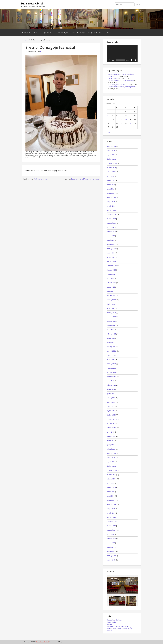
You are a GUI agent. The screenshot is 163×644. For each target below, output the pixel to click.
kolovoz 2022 (111, 334)
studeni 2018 (111, 526)
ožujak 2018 (111, 560)
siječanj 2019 (111, 517)
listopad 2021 (111, 377)
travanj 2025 (111, 197)
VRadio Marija (111, 622)
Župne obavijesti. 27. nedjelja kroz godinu (85, 179)
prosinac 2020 (112, 419)
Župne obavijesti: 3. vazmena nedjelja (121, 80)
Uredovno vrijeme (63, 33)
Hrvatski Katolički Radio (114, 620)
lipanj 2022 (110, 342)
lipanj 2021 (110, 394)
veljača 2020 (111, 462)
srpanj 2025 (111, 185)
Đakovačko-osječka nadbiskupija (118, 626)
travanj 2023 (111, 300)
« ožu (108, 132)
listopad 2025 (111, 172)
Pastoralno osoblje (78, 33)
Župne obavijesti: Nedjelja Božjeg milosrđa (123, 87)
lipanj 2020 (110, 445)
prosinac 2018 (112, 522)
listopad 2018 (111, 530)
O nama (36, 33)
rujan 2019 (110, 483)
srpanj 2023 (111, 287)
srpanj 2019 (111, 492)
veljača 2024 (111, 257)
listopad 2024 (111, 223)
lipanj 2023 (110, 291)
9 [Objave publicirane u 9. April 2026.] (121, 115)
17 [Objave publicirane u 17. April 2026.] (126, 119)
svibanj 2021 (111, 398)
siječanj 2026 (111, 159)
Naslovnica (26, 33)
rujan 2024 (110, 227)
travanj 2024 (111, 249)
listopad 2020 (111, 428)
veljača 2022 (111, 359)
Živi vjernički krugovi (95, 33)
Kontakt (108, 33)
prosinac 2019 (112, 470)
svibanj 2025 (111, 193)
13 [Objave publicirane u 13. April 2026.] (108, 119)
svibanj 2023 (111, 296)
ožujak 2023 (111, 304)
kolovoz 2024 (111, 232)
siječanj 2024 (111, 261)
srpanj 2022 (111, 338)
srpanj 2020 (111, 441)
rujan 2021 (110, 381)
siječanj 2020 (111, 466)
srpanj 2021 (111, 389)
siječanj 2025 (111, 210)
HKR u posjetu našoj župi (117, 85)
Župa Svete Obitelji (32, 3)
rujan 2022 (110, 330)
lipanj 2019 (110, 496)
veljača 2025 (111, 206)
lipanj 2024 (110, 240)
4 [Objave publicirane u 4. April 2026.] (130, 112)
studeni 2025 (111, 168)
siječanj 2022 (111, 364)
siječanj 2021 (111, 415)
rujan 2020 (110, 432)
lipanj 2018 (110, 547)
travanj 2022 (111, 351)
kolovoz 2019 (111, 487)
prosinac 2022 (112, 317)
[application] (122, 53)
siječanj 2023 (111, 313)
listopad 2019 (111, 479)
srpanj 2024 (111, 236)
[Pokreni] (109, 60)
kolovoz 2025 (111, 180)
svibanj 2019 (111, 500)
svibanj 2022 (111, 347)
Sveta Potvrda (113, 78)
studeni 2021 (111, 372)
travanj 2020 (111, 453)
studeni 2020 (111, 423)
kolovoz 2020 (111, 436)
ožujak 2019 (111, 509)
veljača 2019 (111, 513)
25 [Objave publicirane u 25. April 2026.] (130, 123)
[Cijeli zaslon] (135, 60)
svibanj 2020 (111, 449)
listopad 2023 (111, 274)
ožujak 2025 (111, 202)
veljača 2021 (111, 411)
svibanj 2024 (111, 244)
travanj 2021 (111, 402)
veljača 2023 (111, 308)
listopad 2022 (111, 325)
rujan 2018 (110, 534)
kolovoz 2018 (111, 539)
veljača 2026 (111, 155)
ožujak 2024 (111, 253)
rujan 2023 (110, 278)
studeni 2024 (111, 219)
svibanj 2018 (111, 551)
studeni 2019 (111, 475)
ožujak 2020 (111, 458)
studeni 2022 (111, 321)
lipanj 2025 (110, 189)
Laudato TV (110, 624)
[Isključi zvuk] (132, 60)
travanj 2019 (111, 504)
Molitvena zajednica (40, 179)
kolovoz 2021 (111, 385)
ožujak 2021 (111, 406)
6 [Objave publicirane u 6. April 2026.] (108, 115)
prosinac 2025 (112, 163)
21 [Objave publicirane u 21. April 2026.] (113, 123)
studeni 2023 (111, 270)
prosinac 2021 (112, 368)
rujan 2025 (110, 176)
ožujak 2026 (111, 151)
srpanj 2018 (111, 543)
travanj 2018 (111, 556)
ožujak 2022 (111, 355)
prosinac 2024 (112, 215)
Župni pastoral (48, 33)
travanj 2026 (111, 146)
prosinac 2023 (112, 266)
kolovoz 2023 (111, 283)
